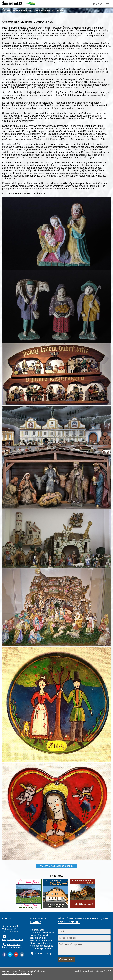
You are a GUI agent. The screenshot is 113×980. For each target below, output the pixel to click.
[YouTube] (16, 955)
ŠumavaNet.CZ (104, 971)
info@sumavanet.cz (13, 939)
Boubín (22, 971)
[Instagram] (22, 955)
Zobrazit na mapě (44, 954)
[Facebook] (4, 955)
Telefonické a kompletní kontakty (12, 946)
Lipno (14, 971)
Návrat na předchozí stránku (58, 866)
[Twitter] (10, 955)
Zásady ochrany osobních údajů (17, 974)
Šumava (6, 971)
